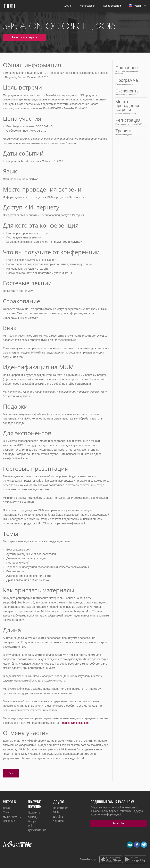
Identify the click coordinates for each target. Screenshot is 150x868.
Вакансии (9, 821)
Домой (68, 6)
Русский (136, 6)
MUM (56, 812)
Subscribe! (119, 823)
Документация (37, 830)
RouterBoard (61, 808)
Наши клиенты (12, 817)
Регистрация (130, 121)
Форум (32, 821)
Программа (130, 81)
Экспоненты (130, 92)
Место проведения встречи (130, 107)
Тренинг (130, 132)
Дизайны (58, 817)
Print (11, 773)
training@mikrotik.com (75, 723)
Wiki (30, 826)
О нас (7, 812)
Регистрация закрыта (24, 37)
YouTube (58, 821)
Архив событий (112, 6)
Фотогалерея (88, 6)
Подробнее (130, 70)
